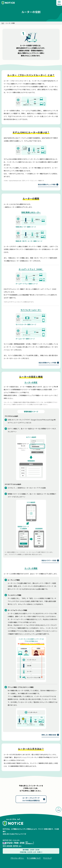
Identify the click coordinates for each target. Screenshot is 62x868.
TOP (3, 23)
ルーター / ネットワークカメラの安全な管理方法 (31, 799)
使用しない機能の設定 (49, 735)
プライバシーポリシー (17, 858)
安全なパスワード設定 (49, 560)
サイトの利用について (34, 858)
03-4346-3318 (10, 846)
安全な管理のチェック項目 (47, 184)
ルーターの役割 (11, 23)
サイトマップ (47, 858)
